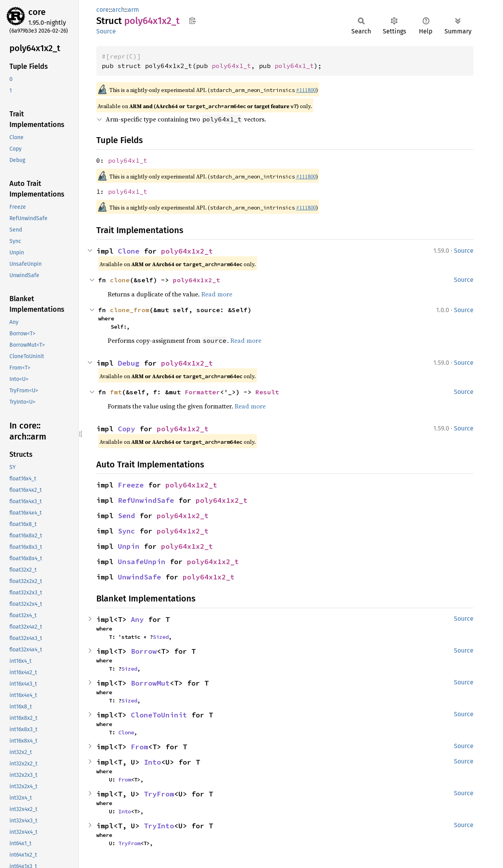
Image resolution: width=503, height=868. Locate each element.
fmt (116, 392)
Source (106, 31)
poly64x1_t (231, 66)
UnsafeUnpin (142, 562)
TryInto (159, 826)
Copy (127, 429)
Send (127, 516)
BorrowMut (150, 683)
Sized (161, 637)
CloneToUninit (159, 715)
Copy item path (192, 20)
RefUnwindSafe (146, 500)
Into (152, 762)
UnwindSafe (140, 577)
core (37, 12)
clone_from (130, 310)
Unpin (129, 546)
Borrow (144, 651)
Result (267, 392)
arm (133, 10)
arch (118, 10)
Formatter (202, 392)
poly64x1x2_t (187, 251)
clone (120, 280)
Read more (217, 294)
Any (137, 619)
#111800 (306, 90)
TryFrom (159, 794)
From (140, 747)
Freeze (131, 485)
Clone (129, 251)
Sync (127, 531)
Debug (129, 363)
